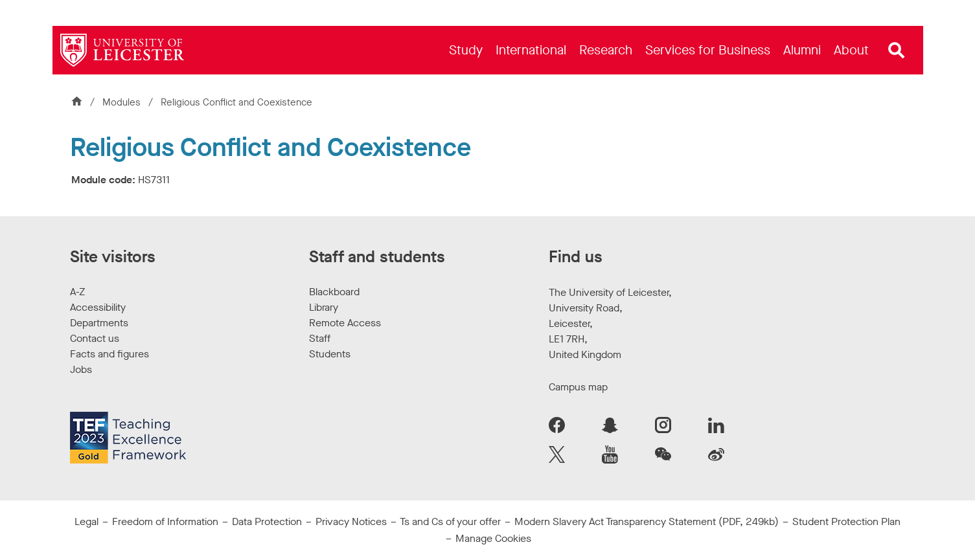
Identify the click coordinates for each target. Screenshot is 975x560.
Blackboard (334, 292)
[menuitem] (466, 50)
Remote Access (345, 323)
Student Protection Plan (846, 521)
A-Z (77, 292)
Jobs (81, 369)
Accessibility (98, 307)
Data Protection (267, 521)
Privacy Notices (351, 521)
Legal (86, 521)
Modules (123, 102)
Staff (320, 338)
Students (330, 354)
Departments (99, 323)
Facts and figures (109, 354)
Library (324, 307)
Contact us (95, 338)
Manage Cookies (493, 538)
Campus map (578, 387)
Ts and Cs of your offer (450, 521)
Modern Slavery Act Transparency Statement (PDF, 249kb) (647, 521)
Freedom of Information (165, 521)
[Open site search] (897, 50)
